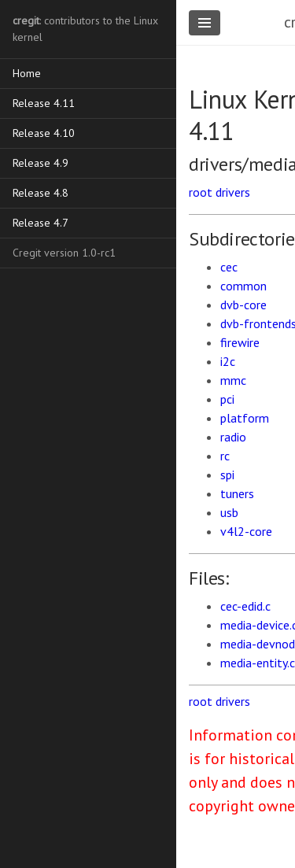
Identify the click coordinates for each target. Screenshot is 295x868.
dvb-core (243, 305)
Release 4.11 (44, 103)
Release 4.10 (44, 133)
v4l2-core (246, 531)
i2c (228, 361)
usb (229, 512)
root (201, 192)
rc (225, 456)
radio (233, 437)
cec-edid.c (245, 606)
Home (27, 73)
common (243, 286)
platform (245, 418)
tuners (237, 493)
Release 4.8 (41, 193)
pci (227, 399)
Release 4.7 (41, 223)
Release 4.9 (41, 163)
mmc (233, 380)
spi (227, 475)
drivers (233, 192)
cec (229, 267)
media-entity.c (258, 663)
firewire (240, 342)
